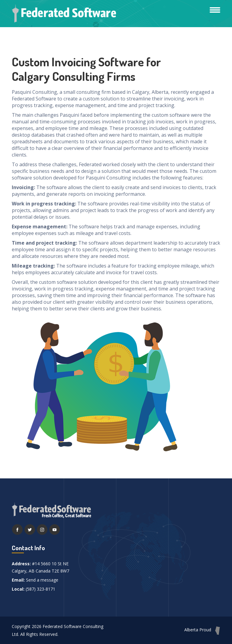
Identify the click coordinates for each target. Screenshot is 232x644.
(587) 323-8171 (40, 589)
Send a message (42, 580)
